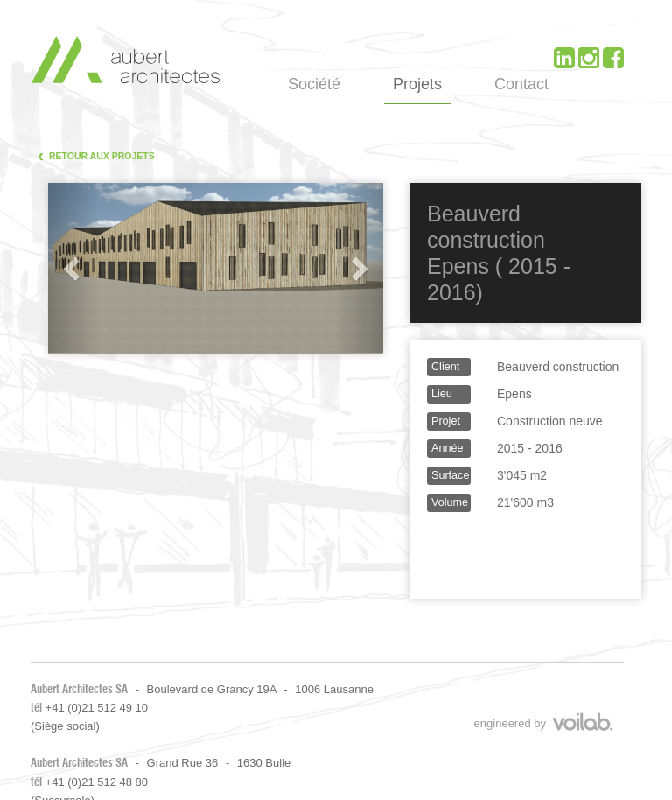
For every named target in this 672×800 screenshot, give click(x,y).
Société (314, 84)
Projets (417, 84)
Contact (521, 84)
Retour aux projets (96, 154)
